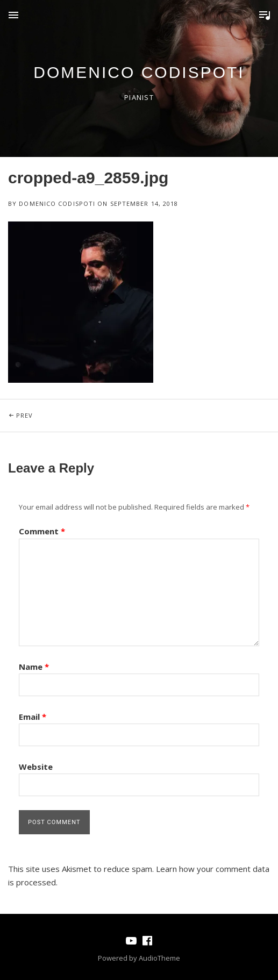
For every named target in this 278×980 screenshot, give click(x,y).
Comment (42, 531)
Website (36, 767)
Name (34, 667)
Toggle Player (265, 15)
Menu (13, 15)
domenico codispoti (139, 72)
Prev (73, 409)
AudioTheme (159, 958)
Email (33, 717)
